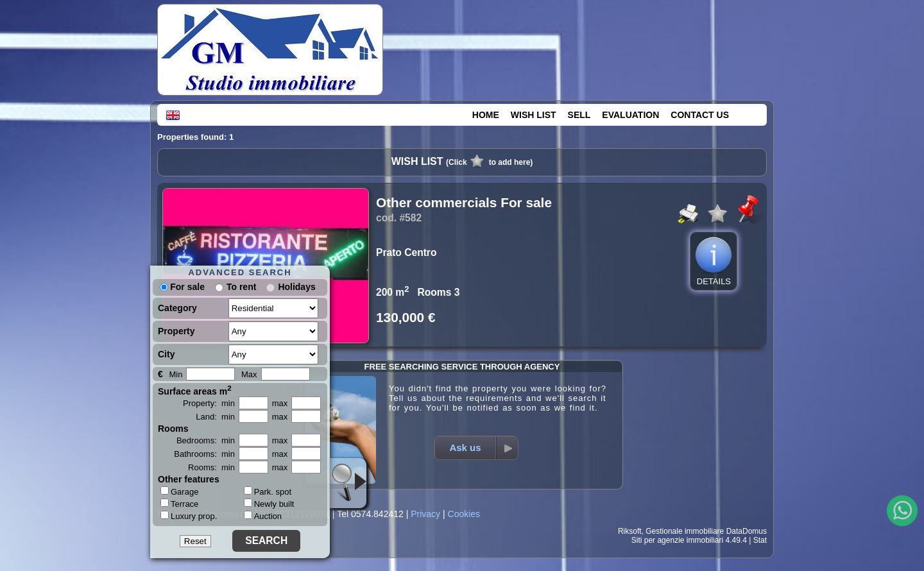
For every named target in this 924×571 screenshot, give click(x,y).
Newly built (269, 504)
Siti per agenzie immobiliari (677, 540)
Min (175, 374)
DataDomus (747, 531)
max (280, 403)
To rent (241, 287)
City (166, 354)
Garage (179, 491)
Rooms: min (211, 467)
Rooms (173, 429)
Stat (760, 540)
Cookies (464, 514)
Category (177, 308)
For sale (182, 287)
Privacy (425, 514)
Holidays (296, 287)
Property (176, 331)
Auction (263, 516)
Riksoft (630, 531)
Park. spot (268, 492)
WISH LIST (534, 115)
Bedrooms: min (206, 440)
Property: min (209, 403)
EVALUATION (630, 115)
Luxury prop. (189, 516)
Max (249, 374)
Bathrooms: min (204, 454)
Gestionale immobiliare (685, 531)
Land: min (215, 417)
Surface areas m (195, 390)
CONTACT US (700, 115)
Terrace (179, 504)
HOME (486, 115)
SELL (579, 115)
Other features (189, 479)
